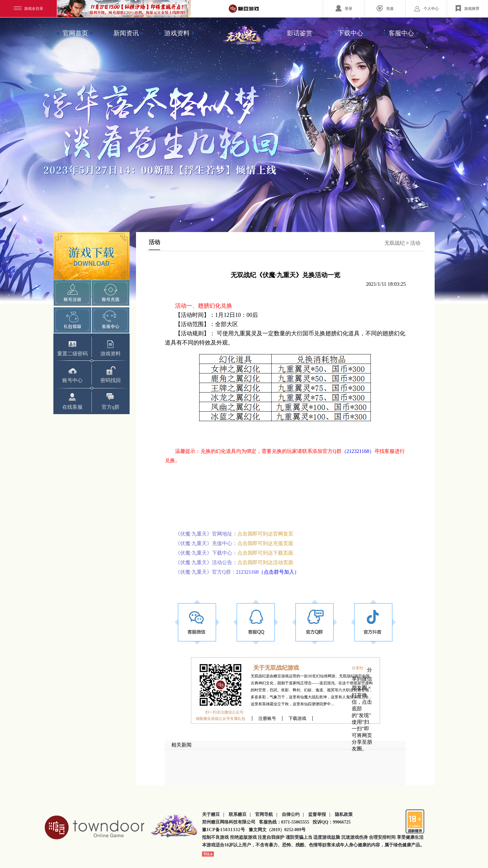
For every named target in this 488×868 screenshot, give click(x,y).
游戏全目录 (28, 9)
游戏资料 (177, 33)
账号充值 (111, 293)
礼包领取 (72, 320)
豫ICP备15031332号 (224, 830)
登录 (344, 8)
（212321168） (358, 451)
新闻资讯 (126, 33)
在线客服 (72, 401)
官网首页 (75, 33)
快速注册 (72, 293)
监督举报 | (319, 814)
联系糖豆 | (240, 814)
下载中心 (350, 33)
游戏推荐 (468, 8)
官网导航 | (266, 814)
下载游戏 (91, 256)
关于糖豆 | (213, 814)
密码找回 (111, 375)
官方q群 (111, 401)
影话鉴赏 (300, 33)
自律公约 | (293, 814)
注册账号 (267, 718)
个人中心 (426, 8)
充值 (385, 8)
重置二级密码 (72, 348)
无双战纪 (395, 243)
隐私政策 (344, 814)
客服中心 (401, 33)
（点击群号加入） (279, 572)
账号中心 (72, 375)
